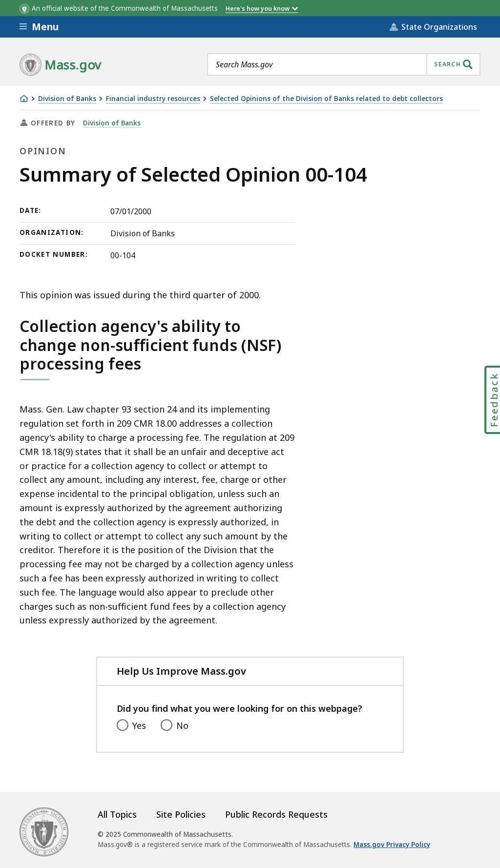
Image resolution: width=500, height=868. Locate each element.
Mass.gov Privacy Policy (392, 845)
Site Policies (181, 814)
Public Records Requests (276, 814)
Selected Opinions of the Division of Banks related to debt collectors (326, 99)
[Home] (24, 99)
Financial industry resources (153, 99)
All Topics (117, 814)
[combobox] (344, 64)
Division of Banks (67, 99)
